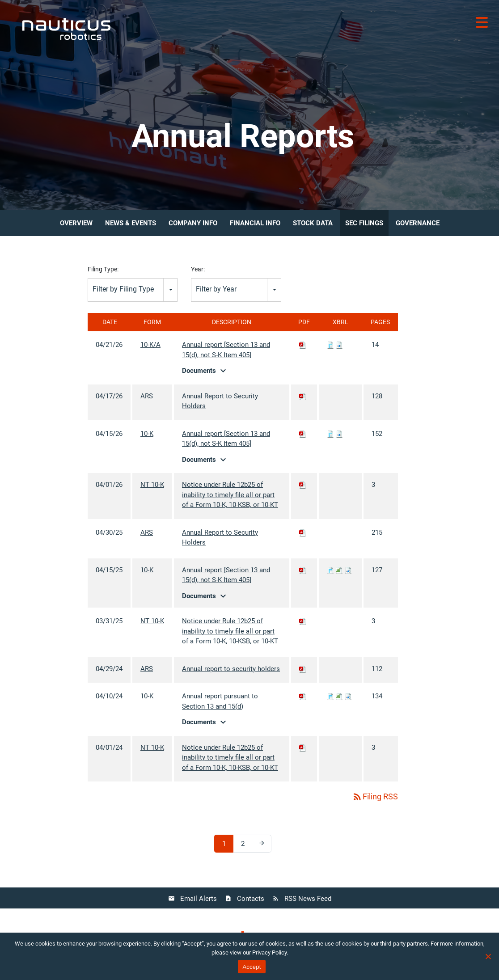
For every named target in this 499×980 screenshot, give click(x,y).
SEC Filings (364, 223)
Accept (252, 967)
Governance (418, 223)
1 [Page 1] (227, 846)
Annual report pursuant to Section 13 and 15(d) (220, 701)
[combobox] (133, 290)
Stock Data (313, 223)
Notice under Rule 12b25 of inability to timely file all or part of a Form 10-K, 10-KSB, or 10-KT (230, 495)
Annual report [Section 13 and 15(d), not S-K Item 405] (226, 350)
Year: (198, 269)
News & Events (131, 223)
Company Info (193, 223)
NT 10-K (152, 485)
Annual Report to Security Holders (220, 401)
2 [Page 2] (246, 846)
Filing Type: (103, 269)
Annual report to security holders (231, 669)
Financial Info (255, 223)
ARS (147, 396)
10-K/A (150, 345)
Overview (76, 223)
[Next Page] (262, 844)
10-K (147, 434)
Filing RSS (375, 796)
